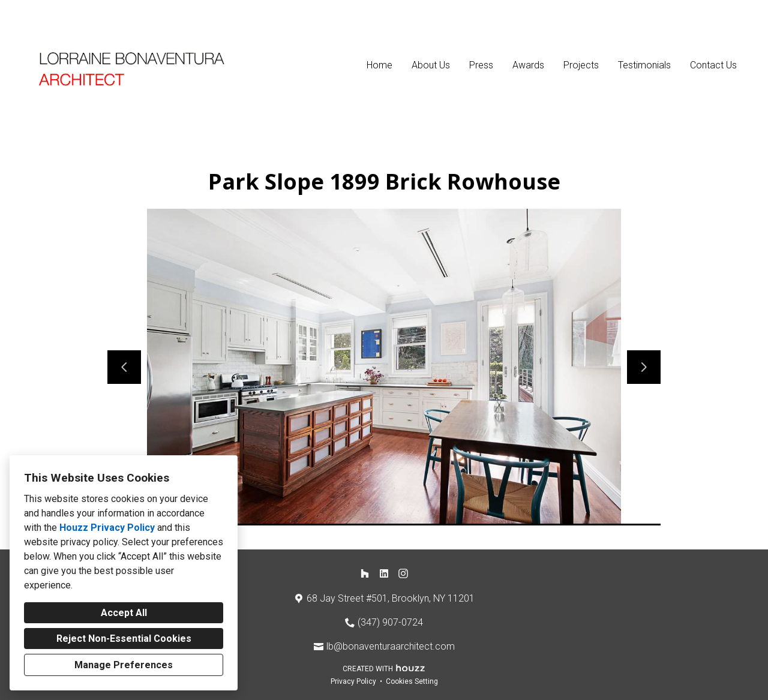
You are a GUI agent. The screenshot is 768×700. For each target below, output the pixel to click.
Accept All (124, 613)
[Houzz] (365, 573)
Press (481, 65)
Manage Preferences (124, 665)
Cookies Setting (412, 681)
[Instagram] (403, 573)
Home (379, 65)
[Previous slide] (124, 367)
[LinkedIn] (384, 573)
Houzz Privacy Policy (107, 528)
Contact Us (713, 65)
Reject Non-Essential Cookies (124, 639)
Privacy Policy (353, 681)
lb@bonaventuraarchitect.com (391, 646)
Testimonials (644, 65)
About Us (431, 65)
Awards (528, 65)
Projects (581, 65)
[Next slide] (644, 367)
